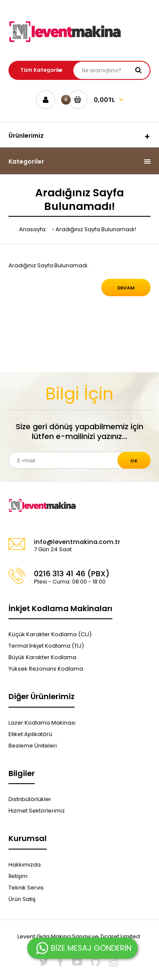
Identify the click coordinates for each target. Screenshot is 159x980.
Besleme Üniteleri (33, 746)
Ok (134, 461)
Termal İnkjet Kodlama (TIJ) (46, 646)
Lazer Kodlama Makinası (42, 723)
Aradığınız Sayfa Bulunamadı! (96, 229)
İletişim (18, 876)
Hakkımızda (25, 865)
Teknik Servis (26, 888)
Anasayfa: (33, 229)
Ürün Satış (22, 899)
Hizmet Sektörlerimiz (37, 811)
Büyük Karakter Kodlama (42, 657)
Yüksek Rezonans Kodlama (46, 669)
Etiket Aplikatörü (30, 734)
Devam (126, 288)
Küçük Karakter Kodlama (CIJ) (50, 634)
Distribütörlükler (30, 799)
